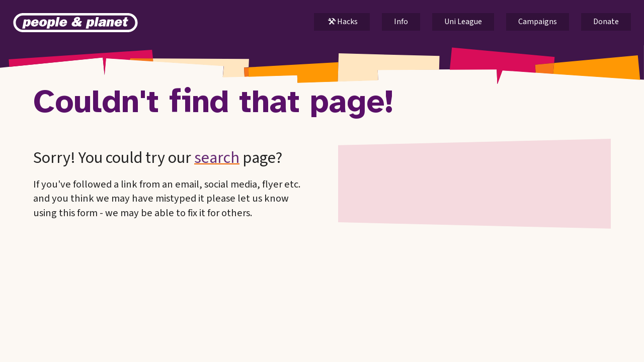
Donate (606, 22)
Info (401, 22)
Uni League (463, 22)
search (217, 158)
